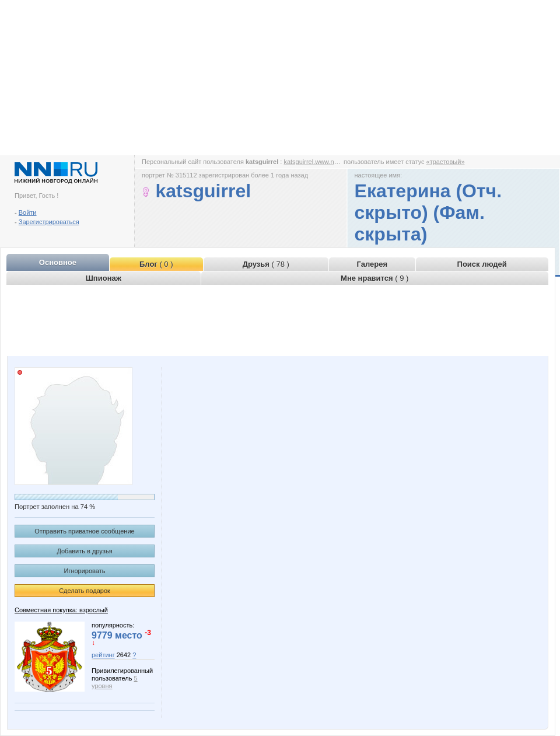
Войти (28, 212)
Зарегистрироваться (49, 222)
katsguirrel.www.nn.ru (314, 162)
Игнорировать (85, 571)
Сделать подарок (85, 591)
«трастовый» (446, 162)
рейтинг (103, 655)
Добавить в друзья (84, 551)
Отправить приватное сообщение (84, 531)
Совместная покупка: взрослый (61, 610)
